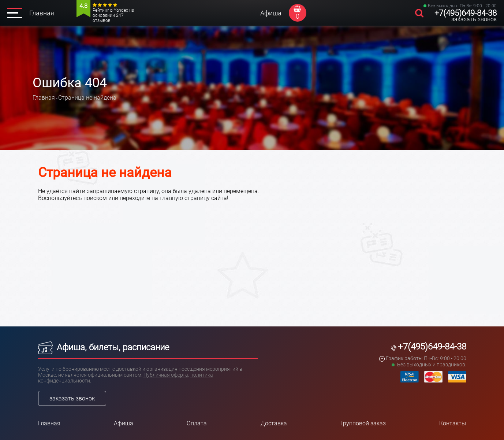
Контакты (453, 423)
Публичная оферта (166, 375)
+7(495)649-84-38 (466, 13)
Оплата (197, 423)
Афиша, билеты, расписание (104, 347)
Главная (42, 13)
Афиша (271, 13)
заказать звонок (474, 19)
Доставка (274, 423)
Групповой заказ (363, 423)
